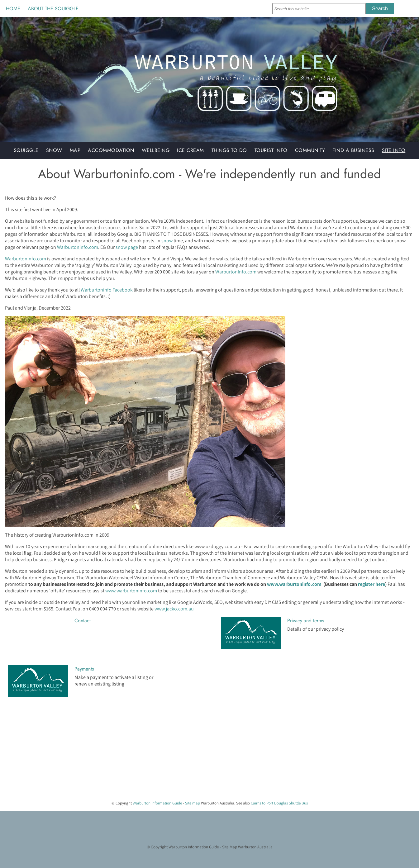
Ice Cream (190, 150)
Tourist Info (271, 150)
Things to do (229, 150)
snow (167, 241)
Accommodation (111, 150)
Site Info (394, 150)
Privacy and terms (306, 621)
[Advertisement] (187, 752)
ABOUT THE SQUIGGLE (53, 9)
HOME (13, 9)
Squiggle (26, 150)
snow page (127, 247)
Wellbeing (156, 150)
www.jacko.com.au (174, 609)
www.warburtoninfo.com (294, 584)
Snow (54, 150)
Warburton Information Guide (157, 803)
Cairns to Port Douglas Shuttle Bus (279, 803)
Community (310, 150)
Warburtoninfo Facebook (107, 290)
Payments (84, 669)
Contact (83, 621)
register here (371, 584)
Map (75, 150)
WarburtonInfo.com (236, 272)
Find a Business (353, 150)
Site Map (230, 847)
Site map (193, 803)
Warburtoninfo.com (78, 247)
